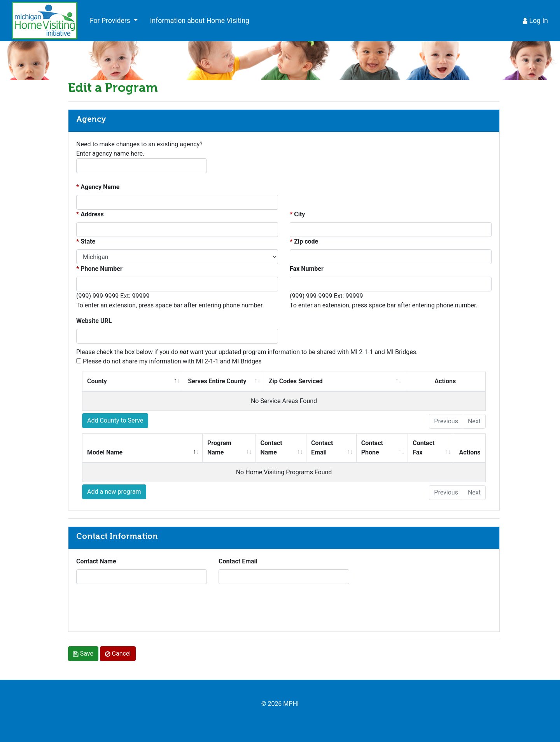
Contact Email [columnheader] (333, 447)
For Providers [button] (111, 21)
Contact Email (238, 561)
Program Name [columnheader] (231, 447)
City (299, 214)
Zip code (306, 241)
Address (92, 214)
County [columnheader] (125, 381)
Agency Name (100, 187)
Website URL (94, 321)
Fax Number (307, 269)
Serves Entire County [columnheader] (226, 381)
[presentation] (135, 609)
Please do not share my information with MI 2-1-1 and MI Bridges (169, 361)
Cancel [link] (118, 653)
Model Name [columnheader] (134, 452)
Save (83, 653)
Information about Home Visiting (200, 21)
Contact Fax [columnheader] (433, 447)
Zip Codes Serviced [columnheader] (307, 381)
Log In (535, 21)
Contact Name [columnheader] (283, 447)
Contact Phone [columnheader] (384, 447)
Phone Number (101, 269)
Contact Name (96, 561)
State (88, 241)
